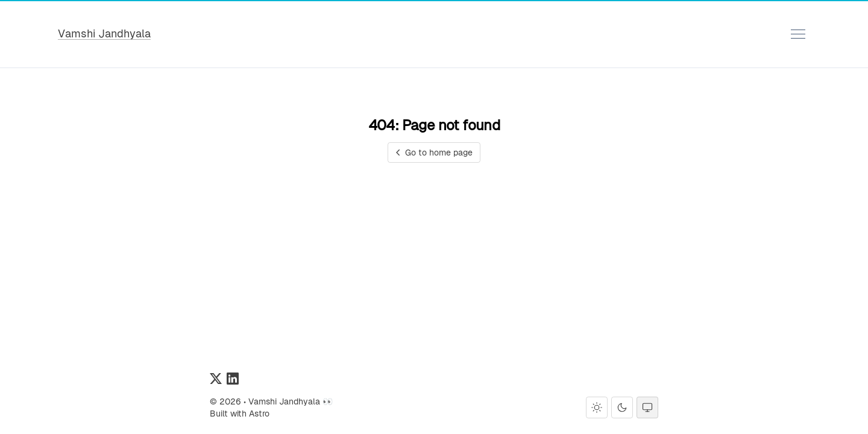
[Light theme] (597, 407)
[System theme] (647, 407)
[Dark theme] (622, 407)
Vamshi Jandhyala (104, 33)
